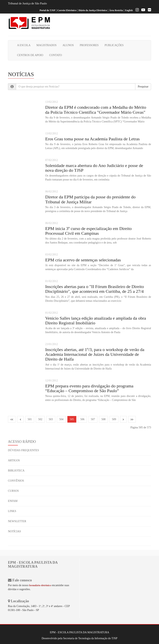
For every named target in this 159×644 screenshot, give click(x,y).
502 (40, 419)
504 (61, 419)
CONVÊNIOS (16, 481)
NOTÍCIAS (14, 531)
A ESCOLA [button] (24, 45)
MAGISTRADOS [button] (46, 45)
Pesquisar (143, 87)
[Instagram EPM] (136, 10)
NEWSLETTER (17, 521)
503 (51, 419)
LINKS (12, 511)
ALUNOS (68, 45)
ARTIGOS (14, 460)
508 (103, 419)
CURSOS (13, 491)
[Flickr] (148, 10)
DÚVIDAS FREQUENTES (23, 450)
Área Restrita (116, 10)
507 (93, 419)
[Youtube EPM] (142, 10)
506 (82, 419)
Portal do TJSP (47, 10)
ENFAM (13, 501)
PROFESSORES (89, 45)
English (129, 10)
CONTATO (55, 55)
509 (114, 419)
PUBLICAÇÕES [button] (114, 45)
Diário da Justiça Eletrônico (93, 10)
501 (30, 419)
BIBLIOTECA (16, 471)
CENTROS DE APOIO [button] (30, 55)
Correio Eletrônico (67, 10)
